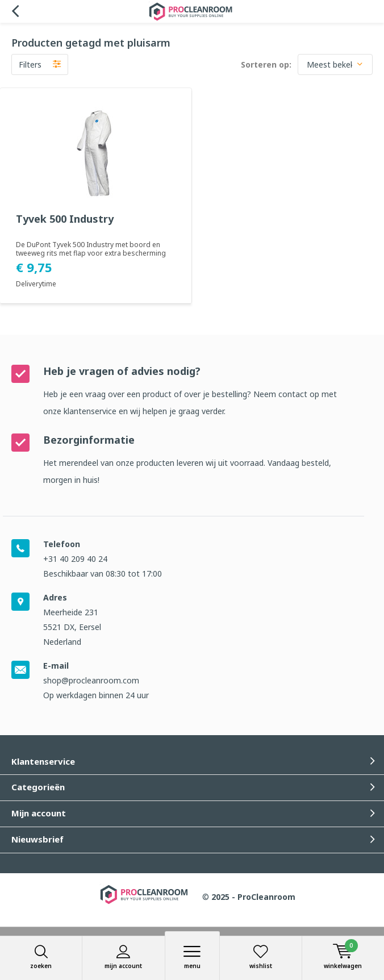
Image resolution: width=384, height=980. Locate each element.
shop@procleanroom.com (91, 680)
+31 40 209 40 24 (75, 559)
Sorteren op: (266, 64)
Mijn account (123, 957)
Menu (192, 957)
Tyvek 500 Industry (65, 219)
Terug (15, 11)
